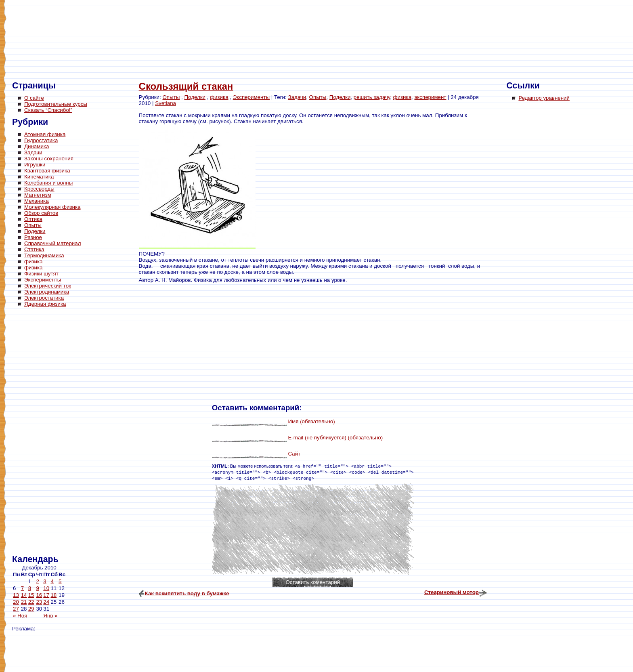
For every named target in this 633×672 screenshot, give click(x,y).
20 (16, 602)
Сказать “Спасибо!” (48, 110)
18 (53, 595)
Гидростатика (41, 140)
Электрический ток (48, 286)
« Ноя (20, 616)
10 (46, 588)
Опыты (33, 225)
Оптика (33, 219)
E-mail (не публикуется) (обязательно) (335, 438)
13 (16, 595)
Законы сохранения (49, 159)
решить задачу (372, 97)
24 (46, 602)
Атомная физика (45, 134)
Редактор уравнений (544, 98)
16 (39, 595)
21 (24, 602)
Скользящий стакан (186, 86)
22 (31, 602)
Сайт (294, 454)
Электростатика (44, 298)
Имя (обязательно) (311, 421)
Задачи (33, 152)
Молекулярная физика (52, 207)
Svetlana (166, 103)
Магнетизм (38, 195)
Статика (34, 249)
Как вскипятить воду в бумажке (187, 593)
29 (31, 609)
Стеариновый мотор (452, 592)
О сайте (34, 98)
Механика (37, 201)
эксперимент (431, 97)
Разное (33, 237)
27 (16, 609)
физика (34, 261)
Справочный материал (52, 243)
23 (39, 602)
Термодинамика (44, 255)
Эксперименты (43, 280)
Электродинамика (47, 292)
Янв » (50, 616)
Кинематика (39, 177)
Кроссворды (39, 189)
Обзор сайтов (41, 213)
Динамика (37, 146)
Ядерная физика (45, 304)
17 (46, 595)
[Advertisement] (44, 432)
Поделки (35, 231)
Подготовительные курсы (56, 104)
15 (31, 595)
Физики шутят (41, 274)
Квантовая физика (47, 171)
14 (24, 595)
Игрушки (35, 165)
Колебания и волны (48, 183)
